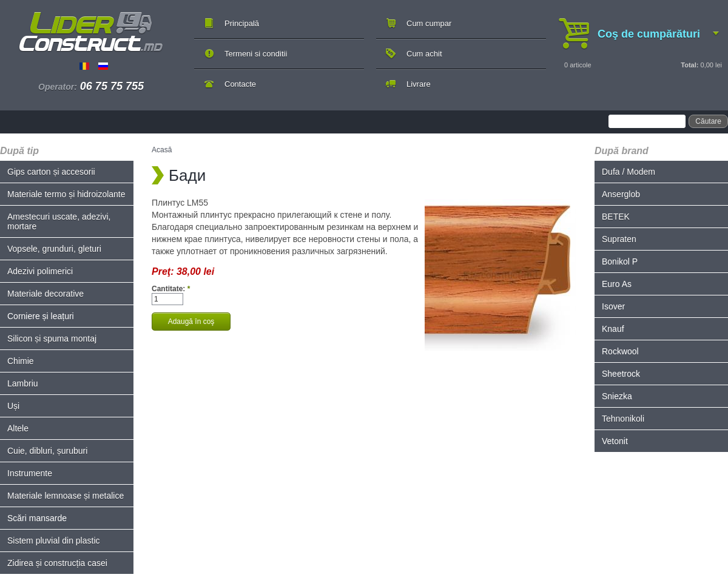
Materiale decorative (45, 294)
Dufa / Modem (629, 172)
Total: (689, 65)
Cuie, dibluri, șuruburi (47, 451)
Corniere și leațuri (41, 316)
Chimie (21, 361)
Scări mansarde (37, 518)
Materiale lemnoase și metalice (66, 496)
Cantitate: (171, 289)
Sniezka (617, 396)
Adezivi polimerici (40, 271)
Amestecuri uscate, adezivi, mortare (59, 221)
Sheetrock (621, 374)
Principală (242, 23)
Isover (613, 306)
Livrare (419, 84)
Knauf (613, 329)
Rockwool (620, 351)
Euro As (617, 284)
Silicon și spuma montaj (52, 339)
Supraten (619, 239)
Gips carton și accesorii (51, 172)
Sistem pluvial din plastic (54, 541)
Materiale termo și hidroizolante (66, 194)
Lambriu (23, 383)
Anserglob (621, 194)
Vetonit (615, 441)
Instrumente (30, 473)
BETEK (616, 217)
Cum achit (424, 54)
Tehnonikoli (623, 419)
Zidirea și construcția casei (57, 563)
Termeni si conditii (256, 54)
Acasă (162, 150)
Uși (13, 406)
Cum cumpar (429, 23)
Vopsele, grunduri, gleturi (54, 249)
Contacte (240, 84)
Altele (18, 428)
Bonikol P (620, 261)
